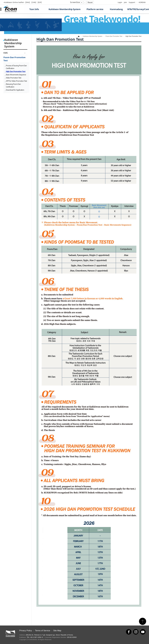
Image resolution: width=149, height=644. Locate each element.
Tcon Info (34, 9)
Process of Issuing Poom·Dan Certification (16, 67)
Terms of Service (43, 631)
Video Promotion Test (13, 78)
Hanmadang (116, 9)
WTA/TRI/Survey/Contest (136, 9)
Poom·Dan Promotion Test (14, 59)
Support (132, 2)
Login (120, 2)
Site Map (57, 631)
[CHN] (34, 2)
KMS (6, 53)
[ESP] (40, 2)
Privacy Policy (26, 631)
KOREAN (142, 2)
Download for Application (15, 90)
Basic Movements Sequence (16, 75)
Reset (90, 2)
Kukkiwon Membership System (65, 9)
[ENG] (28, 2)
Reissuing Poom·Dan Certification (13, 85)
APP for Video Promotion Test (16, 81)
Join (125, 2)
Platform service (95, 9)
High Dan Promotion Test (16, 71)
